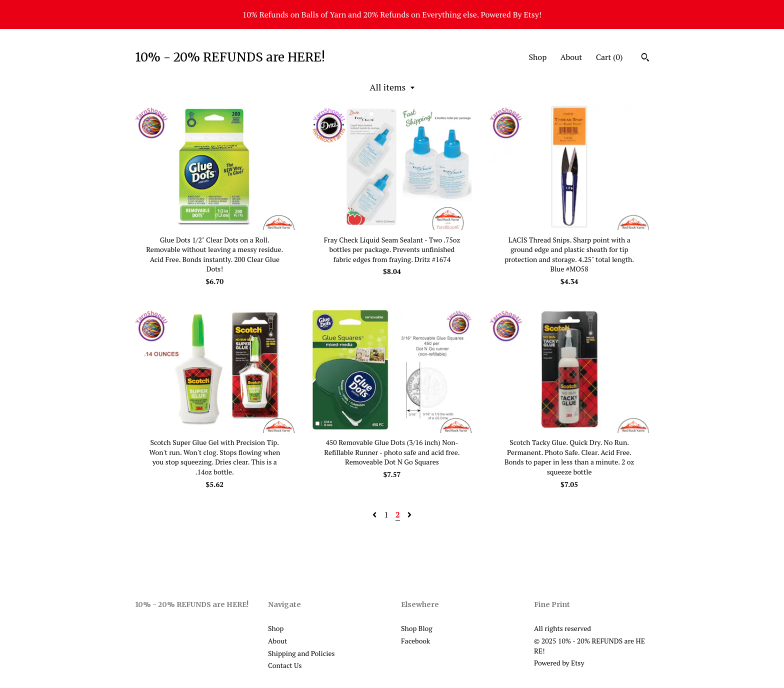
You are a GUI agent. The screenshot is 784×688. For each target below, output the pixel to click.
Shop (537, 57)
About (571, 57)
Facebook (415, 641)
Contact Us (285, 665)
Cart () (609, 57)
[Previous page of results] (375, 514)
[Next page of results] (409, 514)
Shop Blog (417, 628)
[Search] (645, 58)
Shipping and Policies (301, 653)
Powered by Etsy (559, 663)
